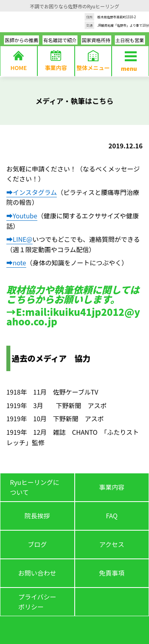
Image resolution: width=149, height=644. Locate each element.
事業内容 (112, 487)
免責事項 (112, 573)
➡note (16, 263)
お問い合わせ (37, 573)
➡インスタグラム (32, 192)
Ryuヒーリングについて (35, 487)
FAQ (112, 516)
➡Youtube (22, 216)
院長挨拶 (37, 516)
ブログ (37, 544)
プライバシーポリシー (37, 602)
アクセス (112, 544)
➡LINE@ (19, 239)
